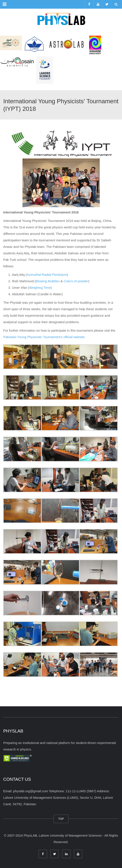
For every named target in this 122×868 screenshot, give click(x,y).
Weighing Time (40, 288)
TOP (61, 819)
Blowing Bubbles (48, 281)
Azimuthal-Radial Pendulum (47, 275)
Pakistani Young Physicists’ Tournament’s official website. (44, 337)
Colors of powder (76, 281)
